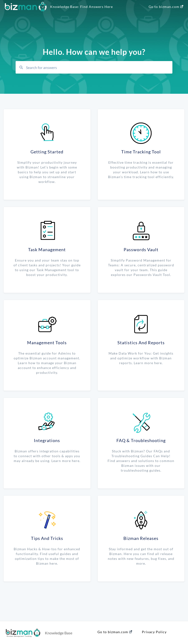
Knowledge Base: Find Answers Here (82, 7)
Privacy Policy (154, 632)
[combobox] (98, 67)
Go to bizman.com (166, 7)
